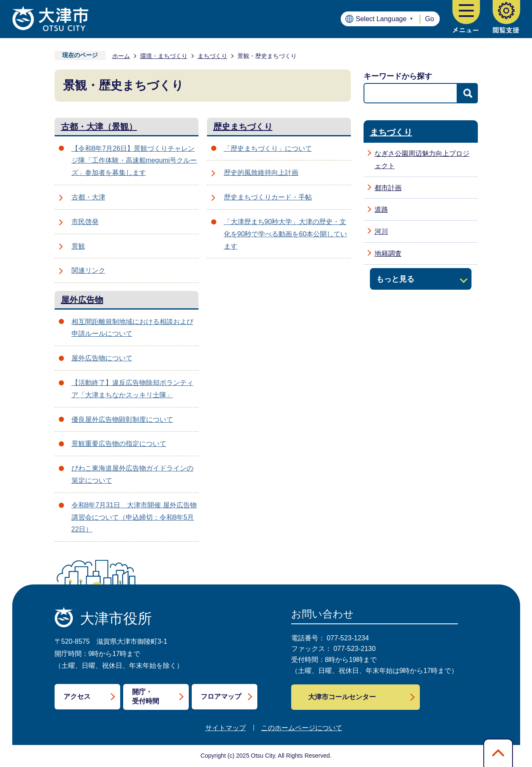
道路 (381, 209)
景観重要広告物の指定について (119, 444)
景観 (78, 246)
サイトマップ (226, 728)
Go (429, 19)
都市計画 (388, 188)
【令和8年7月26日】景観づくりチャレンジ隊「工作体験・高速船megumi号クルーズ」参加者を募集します (134, 161)
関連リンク (88, 270)
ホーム (121, 56)
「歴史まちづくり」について (268, 148)
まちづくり (212, 56)
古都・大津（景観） (99, 127)
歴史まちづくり (243, 127)
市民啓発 (85, 222)
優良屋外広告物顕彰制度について (122, 419)
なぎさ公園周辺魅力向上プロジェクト (422, 160)
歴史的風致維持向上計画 (261, 173)
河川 (381, 231)
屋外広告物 (82, 300)
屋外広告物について (102, 358)
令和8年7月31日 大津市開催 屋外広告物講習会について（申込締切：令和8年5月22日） (134, 517)
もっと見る (395, 279)
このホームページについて (302, 728)
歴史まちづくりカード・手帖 (268, 197)
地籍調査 (388, 253)
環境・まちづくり (164, 56)
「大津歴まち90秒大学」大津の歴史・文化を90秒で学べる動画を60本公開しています (286, 234)
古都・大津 (88, 197)
